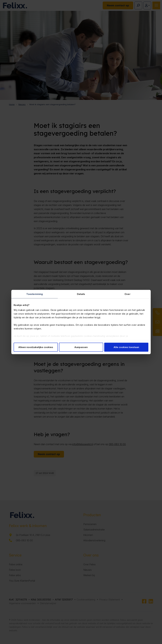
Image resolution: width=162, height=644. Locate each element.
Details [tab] (81, 294)
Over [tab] (127, 294)
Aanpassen (81, 347)
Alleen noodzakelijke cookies (36, 347)
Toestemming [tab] (35, 294)
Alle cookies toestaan (126, 347)
